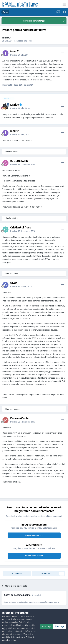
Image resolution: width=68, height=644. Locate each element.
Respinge (59, 626)
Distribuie (17, 574)
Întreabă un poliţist (24, 41)
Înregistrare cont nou (34, 535)
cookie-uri (16, 616)
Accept (46, 626)
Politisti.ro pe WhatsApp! (34, 21)
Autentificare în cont (34, 556)
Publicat (20, 55)
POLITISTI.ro (20, 4)
